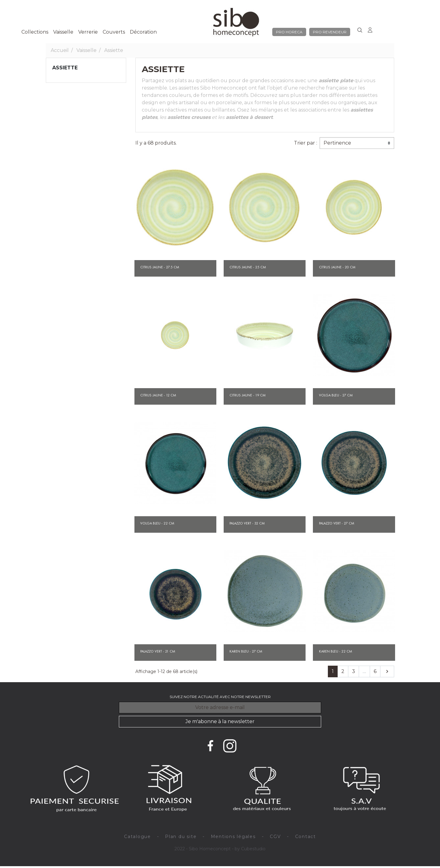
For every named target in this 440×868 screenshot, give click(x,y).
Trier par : (306, 143)
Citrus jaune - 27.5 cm (160, 267)
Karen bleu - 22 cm (335, 651)
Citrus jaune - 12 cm (158, 395)
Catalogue (137, 837)
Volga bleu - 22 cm (157, 523)
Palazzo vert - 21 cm (158, 651)
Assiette (65, 68)
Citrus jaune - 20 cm (337, 267)
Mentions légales (233, 837)
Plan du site (181, 837)
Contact (306, 837)
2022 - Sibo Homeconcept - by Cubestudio (220, 849)
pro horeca (289, 32)
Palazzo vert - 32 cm (247, 523)
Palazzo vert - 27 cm (337, 523)
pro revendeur (330, 32)
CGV (275, 837)
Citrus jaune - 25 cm (248, 267)
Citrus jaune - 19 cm (248, 395)
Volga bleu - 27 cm (336, 395)
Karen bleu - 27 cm (246, 651)
